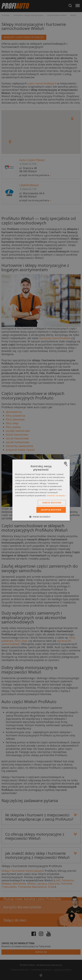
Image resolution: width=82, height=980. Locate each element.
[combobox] (66, 463)
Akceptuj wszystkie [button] (51, 510)
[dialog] (41, 490)
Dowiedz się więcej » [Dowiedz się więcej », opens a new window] (56, 495)
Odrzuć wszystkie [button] (52, 503)
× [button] (66, 465)
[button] (41, 517)
